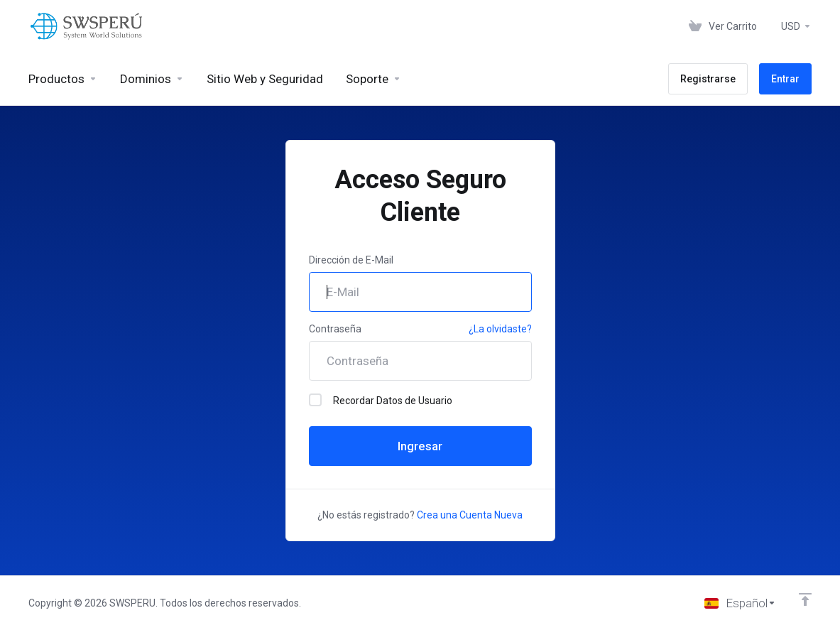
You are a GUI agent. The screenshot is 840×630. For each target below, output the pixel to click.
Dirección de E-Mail (351, 260)
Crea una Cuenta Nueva (470, 515)
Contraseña (335, 329)
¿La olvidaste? (500, 329)
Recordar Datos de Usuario (381, 400)
